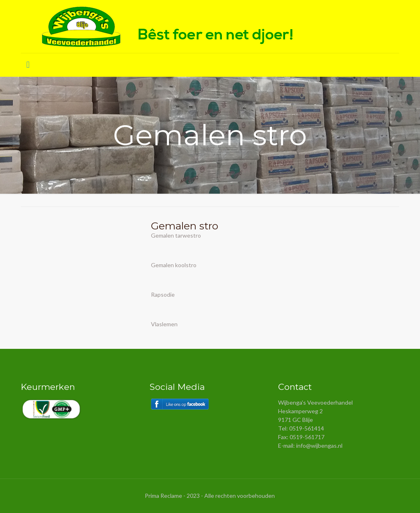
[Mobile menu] (28, 65)
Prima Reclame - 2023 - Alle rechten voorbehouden (210, 496)
